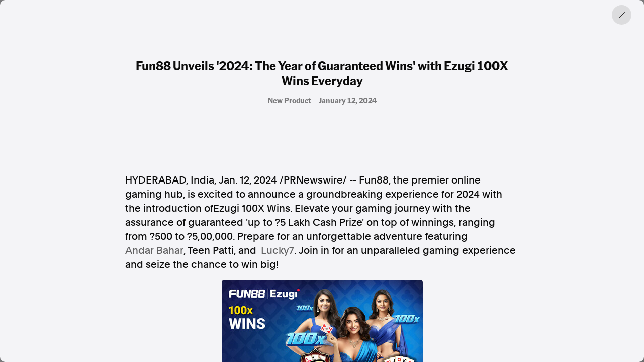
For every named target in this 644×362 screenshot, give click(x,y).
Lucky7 (278, 250)
